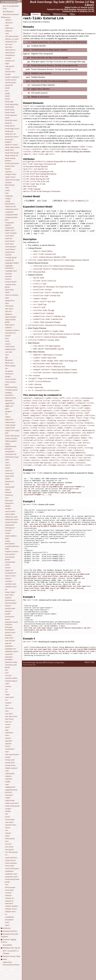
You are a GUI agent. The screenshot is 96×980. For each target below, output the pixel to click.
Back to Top (89, 662)
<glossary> (9, 400)
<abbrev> (8, 20)
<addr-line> (9, 28)
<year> (7, 925)
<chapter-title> (11, 174)
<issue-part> (9, 473)
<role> (7, 684)
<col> (7, 193)
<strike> (8, 757)
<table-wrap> (10, 800)
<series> (8, 724)
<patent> (8, 598)
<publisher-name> (12, 651)
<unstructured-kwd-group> (12, 880)
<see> (7, 711)
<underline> (9, 871)
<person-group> (11, 603)
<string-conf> (10, 760)
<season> (8, 703)
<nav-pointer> (10, 554)
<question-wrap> (11, 662)
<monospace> (10, 528)
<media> (8, 509)
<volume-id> (9, 898)
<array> (8, 69)
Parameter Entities (10, 931)
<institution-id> (11, 454)
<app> (7, 63)
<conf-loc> (9, 238)
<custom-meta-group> (11, 286)
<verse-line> (9, 890)
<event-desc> (10, 346)
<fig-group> (9, 360)
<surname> (9, 795)
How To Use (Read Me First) (11, 7)
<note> (7, 565)
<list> (7, 498)
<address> (9, 31)
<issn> (7, 462)
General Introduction (11, 14)
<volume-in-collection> (9, 902)
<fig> (7, 357)
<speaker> (9, 741)
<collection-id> (10, 206)
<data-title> (9, 290)
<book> (7, 99)
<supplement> (10, 787)
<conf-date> (9, 236)
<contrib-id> (9, 260)
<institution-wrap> (12, 457)
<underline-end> (11, 874)
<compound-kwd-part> (11, 219)
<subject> (8, 776)
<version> (8, 893)
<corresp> (8, 274)
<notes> (8, 568)
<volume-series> (11, 909)
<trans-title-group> (12, 868)
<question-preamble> (9, 658)
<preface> (9, 611)
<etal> (7, 341)
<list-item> (9, 500)
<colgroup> (9, 196)
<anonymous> (10, 55)
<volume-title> (10, 911)
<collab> (8, 199)
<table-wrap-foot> (12, 803)
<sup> (7, 784)
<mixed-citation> (11, 522)
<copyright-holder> (12, 263)
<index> (8, 417)
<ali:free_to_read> (12, 39)
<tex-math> (9, 822)
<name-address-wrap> (11, 537)
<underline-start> (11, 877)
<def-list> (8, 311)
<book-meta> (10, 126)
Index (5, 959)
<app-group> (10, 66)
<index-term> (10, 428)
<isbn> (7, 460)
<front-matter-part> (10, 383)
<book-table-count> (12, 147)
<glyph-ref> (9, 406)
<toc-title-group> (11, 852)
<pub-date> (9, 638)
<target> (8, 809)
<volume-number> (12, 906)
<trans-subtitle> (11, 863)
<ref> (7, 673)
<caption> (8, 172)
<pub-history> (10, 640)
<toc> (7, 841)
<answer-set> (10, 61)
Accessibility (7, 945)
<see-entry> (9, 719)
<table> (8, 798)
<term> (7, 817)
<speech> (8, 744)
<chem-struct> (10, 177)
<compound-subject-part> (10, 229)
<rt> (6, 692)
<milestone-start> (12, 519)
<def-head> (9, 306)
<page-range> (10, 592)
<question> (9, 654)
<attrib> (8, 74)
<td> (6, 814)
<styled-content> (11, 768)
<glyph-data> (10, 403)
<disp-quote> (10, 325)
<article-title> (10, 72)
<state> (8, 746)
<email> (8, 336)
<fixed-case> (9, 363)
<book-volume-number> (10, 159)
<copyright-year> (11, 271)
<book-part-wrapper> (9, 141)
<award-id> (9, 85)
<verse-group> (10, 887)
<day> (7, 298)
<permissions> (10, 600)
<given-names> (10, 398)
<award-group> (10, 82)
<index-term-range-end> (12, 432)
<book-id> (8, 123)
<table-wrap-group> (12, 806)
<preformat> (10, 616)
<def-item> (9, 309)
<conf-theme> (10, 249)
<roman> (8, 686)
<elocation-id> (10, 333)
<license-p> (9, 495)
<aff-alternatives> (12, 36)
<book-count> (10, 112)
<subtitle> (9, 779)
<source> (8, 738)
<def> (7, 303)
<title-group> (10, 838)
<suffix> (8, 782)
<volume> (8, 895)
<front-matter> (11, 379)
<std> (7, 752)
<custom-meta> (11, 282)
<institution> (10, 451)
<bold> (7, 96)
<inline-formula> (11, 438)
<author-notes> (11, 80)
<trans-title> (10, 866)
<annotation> (10, 53)
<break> (8, 169)
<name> (8, 533)
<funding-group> (11, 387)
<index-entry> (10, 422)
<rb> (6, 670)
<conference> (10, 252)
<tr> (6, 855)
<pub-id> (8, 643)
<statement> (10, 749)
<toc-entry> (9, 847)
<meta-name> (10, 511)
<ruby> (7, 694)
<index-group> (10, 425)
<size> (7, 735)
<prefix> (8, 614)
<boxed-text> (10, 166)
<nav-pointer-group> (10, 558)
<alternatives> (10, 50)
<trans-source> (10, 860)
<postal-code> (10, 608)
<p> (6, 589)
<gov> (7, 409)
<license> (8, 492)
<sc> (6, 700)
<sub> (7, 771)
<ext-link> (9, 352)
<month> (8, 530)
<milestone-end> (11, 517)
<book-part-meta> (12, 137)
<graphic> (8, 411)
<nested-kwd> (10, 562)
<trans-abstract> (11, 858)
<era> (7, 338)
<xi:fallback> (10, 917)
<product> (9, 635)
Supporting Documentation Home (11, 963)
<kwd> (7, 484)
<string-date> (10, 762)
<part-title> (9, 595)
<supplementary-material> (11, 791)
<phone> (8, 606)
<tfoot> (8, 828)
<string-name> (10, 765)
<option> (8, 578)
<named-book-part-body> (12, 547)
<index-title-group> (12, 436)
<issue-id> (9, 470)
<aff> (7, 33)
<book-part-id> (10, 134)
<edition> (8, 327)
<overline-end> (10, 584)
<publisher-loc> (11, 649)
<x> (6, 914)
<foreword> (9, 374)
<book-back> (10, 107)
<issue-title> (10, 476)
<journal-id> (9, 481)
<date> (7, 292)
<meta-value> (10, 514)
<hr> (6, 414)
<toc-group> (9, 849)
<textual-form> (11, 825)
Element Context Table (11, 956)
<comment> (9, 212)
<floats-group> (10, 366)
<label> (8, 490)
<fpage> (8, 376)
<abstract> (9, 23)
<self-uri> (8, 722)
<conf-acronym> (11, 233)
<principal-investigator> (10, 628)
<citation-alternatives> (10, 184)
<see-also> (9, 714)
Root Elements (8, 11)
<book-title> (9, 150)
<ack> (7, 25)
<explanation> (10, 349)
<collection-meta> (12, 209)
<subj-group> (10, 773)
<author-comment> (12, 77)
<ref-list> (8, 675)
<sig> (7, 730)
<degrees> (9, 314)
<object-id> (9, 570)
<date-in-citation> (12, 295)
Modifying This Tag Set (11, 948)
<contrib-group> (11, 257)
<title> (7, 836)
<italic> (8, 479)
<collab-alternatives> (10, 202)
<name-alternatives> (10, 542)
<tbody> (8, 811)
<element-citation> (12, 330)
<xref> (7, 922)
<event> (8, 344)
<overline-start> (11, 587)
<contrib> (8, 255)
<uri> (7, 884)
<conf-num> (9, 244)
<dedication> (10, 300)
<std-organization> (12, 754)
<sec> (7, 705)
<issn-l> (8, 465)
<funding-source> (11, 390)
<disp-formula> (11, 317)
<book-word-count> (12, 163)
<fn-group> (9, 371)
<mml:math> (10, 525)
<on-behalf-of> (11, 573)
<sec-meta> (9, 708)
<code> (7, 190)
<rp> (6, 689)
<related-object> (11, 681)
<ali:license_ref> (11, 42)
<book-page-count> (12, 128)
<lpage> (8, 506)
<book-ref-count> (11, 145)
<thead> (8, 833)
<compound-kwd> (11, 215)
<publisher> (9, 646)
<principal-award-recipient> (11, 623)
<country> (8, 276)
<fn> (6, 368)
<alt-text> (9, 44)
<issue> (8, 468)
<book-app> (9, 101)
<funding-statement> (9, 394)
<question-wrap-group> (11, 666)
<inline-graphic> (11, 441)
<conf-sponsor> (11, 247)
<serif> (7, 727)
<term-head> (10, 819)
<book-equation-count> (11, 116)
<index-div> (9, 420)
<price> (7, 619)
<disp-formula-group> (10, 321)
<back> (7, 88)
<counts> (8, 279)
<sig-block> (9, 733)
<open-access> (10, 576)
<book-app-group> (12, 104)
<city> (7, 188)
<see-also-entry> (11, 716)
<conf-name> (10, 241)
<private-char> (10, 632)
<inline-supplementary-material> (11, 446)
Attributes (7, 928)
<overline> (9, 581)
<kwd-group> (10, 487)
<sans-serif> (9, 697)
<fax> (7, 355)
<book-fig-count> (11, 120)
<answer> (8, 58)
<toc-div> (8, 844)
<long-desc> (9, 503)
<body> (7, 93)
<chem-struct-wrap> (12, 180)
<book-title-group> (12, 153)
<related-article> (11, 678)
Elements (7, 17)
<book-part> (9, 131)
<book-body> (10, 110)
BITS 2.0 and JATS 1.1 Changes (11, 952)
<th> (6, 830)
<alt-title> (9, 47)
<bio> (7, 91)
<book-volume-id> (12, 155)
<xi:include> (9, 920)
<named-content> (12, 551)
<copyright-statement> (9, 267)
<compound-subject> (9, 224)
